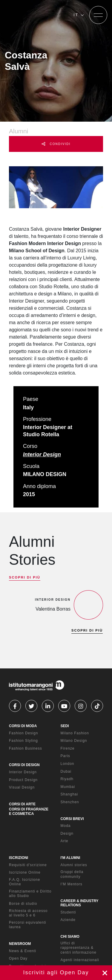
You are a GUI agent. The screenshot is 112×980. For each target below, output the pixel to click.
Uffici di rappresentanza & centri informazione (79, 948)
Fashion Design (23, 733)
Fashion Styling (23, 741)
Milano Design (74, 741)
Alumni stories (74, 865)
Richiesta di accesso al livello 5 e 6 (28, 913)
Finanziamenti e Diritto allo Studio (30, 894)
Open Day (18, 958)
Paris (65, 756)
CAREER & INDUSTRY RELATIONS (80, 903)
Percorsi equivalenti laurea (28, 925)
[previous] (14, 646)
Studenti (68, 912)
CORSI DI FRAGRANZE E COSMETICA (29, 811)
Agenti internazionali (80, 960)
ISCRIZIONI (19, 858)
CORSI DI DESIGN (24, 765)
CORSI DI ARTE (22, 804)
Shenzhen (70, 802)
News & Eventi (23, 951)
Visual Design (22, 787)
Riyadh (67, 779)
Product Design (23, 780)
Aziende (68, 920)
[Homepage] (37, 15)
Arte (65, 841)
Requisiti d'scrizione (28, 865)
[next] (25, 646)
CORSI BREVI (72, 819)
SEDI (65, 726)
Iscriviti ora (56, 973)
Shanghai (69, 794)
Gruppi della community (72, 874)
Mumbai (68, 787)
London (67, 764)
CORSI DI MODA (23, 726)
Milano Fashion (75, 733)
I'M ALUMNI (70, 858)
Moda (66, 826)
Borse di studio (23, 904)
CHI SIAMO (70, 937)
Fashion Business (26, 748)
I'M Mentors (72, 884)
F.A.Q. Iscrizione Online (24, 882)
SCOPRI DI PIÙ (25, 577)
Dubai (66, 771)
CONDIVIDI (56, 144)
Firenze (68, 748)
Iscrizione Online (25, 872)
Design (67, 833)
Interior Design (42, 454)
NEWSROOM (20, 944)
